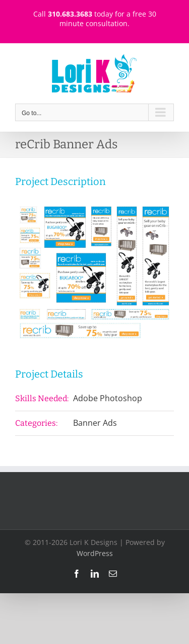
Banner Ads (95, 423)
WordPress (95, 553)
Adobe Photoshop (108, 398)
